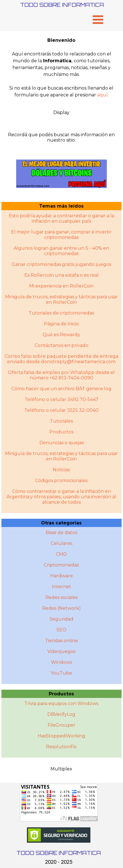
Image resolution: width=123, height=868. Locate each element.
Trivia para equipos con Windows (61, 703)
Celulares (61, 543)
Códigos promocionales (61, 480)
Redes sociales (61, 597)
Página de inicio (61, 324)
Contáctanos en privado (61, 345)
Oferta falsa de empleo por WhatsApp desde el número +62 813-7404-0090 (61, 375)
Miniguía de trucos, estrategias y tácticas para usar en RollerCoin (61, 299)
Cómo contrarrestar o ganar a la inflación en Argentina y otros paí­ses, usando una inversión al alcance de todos (61, 497)
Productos (61, 432)
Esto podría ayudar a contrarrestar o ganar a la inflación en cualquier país (61, 218)
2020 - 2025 (59, 862)
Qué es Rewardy (61, 335)
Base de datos (61, 533)
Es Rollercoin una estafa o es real (61, 275)
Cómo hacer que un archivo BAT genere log (61, 389)
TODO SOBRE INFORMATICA (62, 5)
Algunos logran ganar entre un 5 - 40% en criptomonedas (61, 251)
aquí (102, 95)
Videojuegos (61, 651)
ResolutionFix (61, 747)
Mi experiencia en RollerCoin (61, 286)
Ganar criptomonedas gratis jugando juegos (61, 264)
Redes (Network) (61, 608)
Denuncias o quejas (61, 443)
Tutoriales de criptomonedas (61, 313)
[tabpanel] (61, 68)
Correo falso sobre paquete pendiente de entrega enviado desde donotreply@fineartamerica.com (61, 359)
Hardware (61, 576)
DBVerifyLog (61, 714)
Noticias (61, 470)
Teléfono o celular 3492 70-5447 (61, 399)
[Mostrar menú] (98, 19)
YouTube (61, 673)
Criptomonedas (61, 565)
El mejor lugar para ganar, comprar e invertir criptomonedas (61, 235)
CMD (61, 554)
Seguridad (61, 619)
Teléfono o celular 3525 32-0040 (61, 410)
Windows (61, 662)
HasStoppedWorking (61, 736)
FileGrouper (61, 725)
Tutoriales (61, 421)
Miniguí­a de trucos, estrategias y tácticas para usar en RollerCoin (61, 456)
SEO (61, 630)
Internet (61, 587)
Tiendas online (61, 641)
